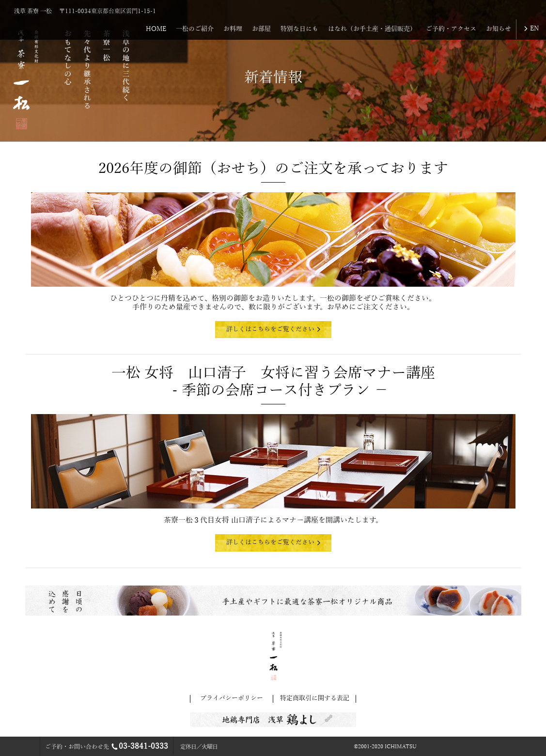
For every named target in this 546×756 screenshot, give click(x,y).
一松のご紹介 (195, 29)
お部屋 (261, 29)
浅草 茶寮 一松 (33, 11)
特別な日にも (299, 29)
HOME (156, 29)
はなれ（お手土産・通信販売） (372, 29)
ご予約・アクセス (451, 29)
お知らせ (499, 29)
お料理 (233, 29)
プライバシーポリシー (232, 698)
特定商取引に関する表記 (315, 698)
